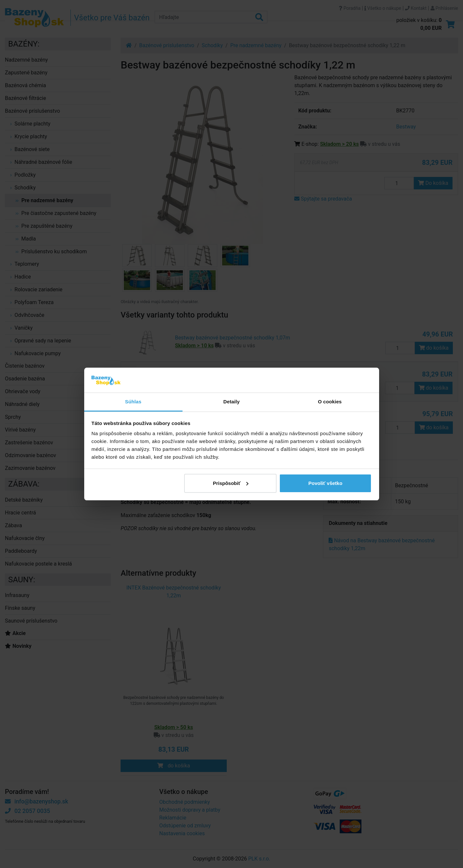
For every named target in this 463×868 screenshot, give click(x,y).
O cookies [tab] (330, 402)
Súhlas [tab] (133, 402)
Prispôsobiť (231, 483)
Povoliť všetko (325, 483)
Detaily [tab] (232, 402)
